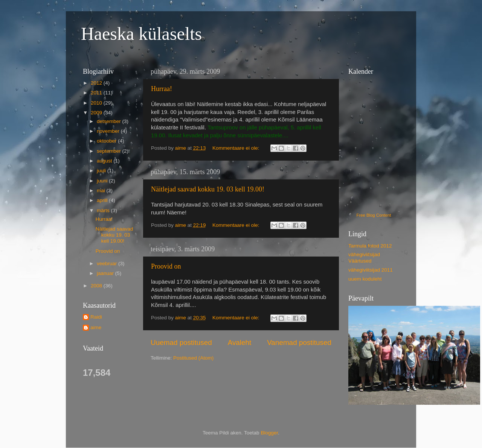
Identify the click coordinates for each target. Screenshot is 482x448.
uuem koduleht (365, 279)
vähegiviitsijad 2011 (371, 270)
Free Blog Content (374, 215)
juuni (103, 181)
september (110, 151)
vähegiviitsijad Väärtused (364, 257)
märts (104, 210)
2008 (97, 286)
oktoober (107, 141)
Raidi (96, 317)
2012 (97, 83)
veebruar (108, 263)
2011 (97, 93)
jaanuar (106, 273)
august (105, 161)
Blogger (269, 433)
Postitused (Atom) (193, 358)
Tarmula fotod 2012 (370, 246)
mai (102, 191)
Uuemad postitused (181, 342)
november (109, 131)
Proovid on (166, 266)
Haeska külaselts (141, 34)
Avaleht (240, 342)
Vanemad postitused (299, 342)
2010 (97, 103)
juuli (102, 171)
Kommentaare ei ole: (236, 148)
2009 (97, 113)
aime (96, 327)
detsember (110, 121)
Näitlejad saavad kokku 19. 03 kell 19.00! (208, 189)
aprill (103, 200)
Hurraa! (162, 89)
